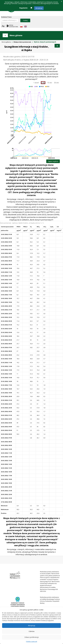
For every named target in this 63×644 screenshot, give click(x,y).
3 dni (43, 83)
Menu (57, 46)
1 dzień (36, 83)
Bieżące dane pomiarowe (22, 42)
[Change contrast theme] (12, 26)
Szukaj (25, 20)
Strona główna (6, 42)
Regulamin (23, 8)
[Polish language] (21, 26)
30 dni (56, 83)
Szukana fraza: (6, 17)
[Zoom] (3, 26)
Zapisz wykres (53, 161)
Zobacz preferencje (32, 637)
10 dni (50, 83)
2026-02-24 (34, 60)
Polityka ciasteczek (32, 642)
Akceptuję (39, 8)
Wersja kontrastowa (13, 26)
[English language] (25, 26)
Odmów (32, 631)
